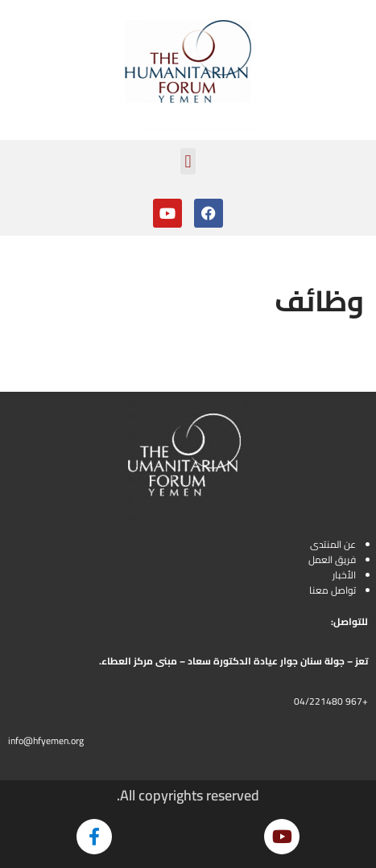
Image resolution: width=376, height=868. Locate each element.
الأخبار (344, 575)
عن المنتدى (333, 544)
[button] (188, 161)
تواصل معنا (333, 590)
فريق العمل (332, 559)
